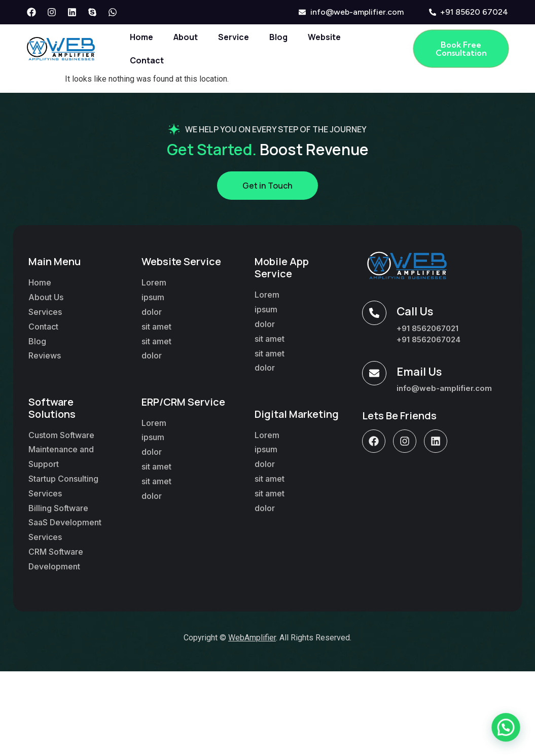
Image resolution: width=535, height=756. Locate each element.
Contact (147, 60)
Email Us (419, 372)
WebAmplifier (252, 638)
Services (45, 312)
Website (324, 37)
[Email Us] (374, 373)
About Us (46, 297)
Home (141, 37)
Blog (278, 37)
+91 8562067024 (429, 339)
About (186, 37)
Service (234, 37)
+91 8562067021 (427, 328)
